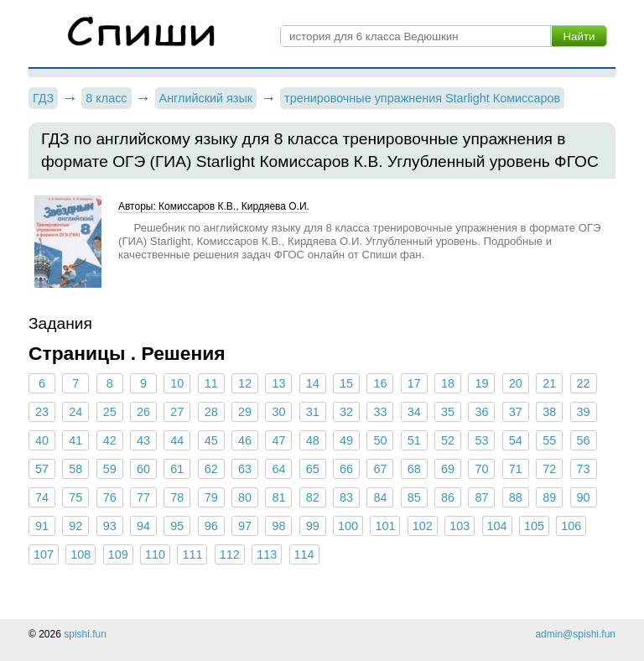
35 (448, 412)
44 (177, 440)
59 (110, 469)
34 (414, 412)
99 (313, 526)
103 (460, 526)
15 (346, 383)
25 (110, 412)
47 (278, 440)
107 (44, 554)
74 (42, 497)
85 (414, 497)
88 (516, 497)
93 (110, 526)
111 (192, 554)
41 (75, 440)
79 (211, 497)
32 (346, 412)
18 (448, 383)
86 (448, 497)
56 (583, 440)
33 (380, 412)
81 (278, 497)
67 (380, 469)
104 (497, 526)
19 (481, 383)
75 (75, 497)
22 (583, 383)
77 (143, 497)
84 (380, 497)
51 (414, 440)
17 (414, 383)
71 (516, 469)
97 (245, 526)
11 (211, 383)
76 (110, 497)
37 (516, 412)
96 (211, 526)
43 (143, 440)
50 (380, 440)
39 (583, 412)
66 (346, 469)
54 (516, 440)
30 (278, 412)
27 (177, 412)
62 (211, 469)
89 (549, 497)
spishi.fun (85, 634)
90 (583, 497)
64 (278, 469)
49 (346, 440)
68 (414, 469)
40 (42, 440)
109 (118, 554)
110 (155, 554)
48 (313, 440)
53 (481, 440)
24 (75, 412)
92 (75, 526)
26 (143, 412)
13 (278, 383)
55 (549, 440)
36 (481, 412)
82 (313, 497)
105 (534, 526)
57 (42, 469)
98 (278, 526)
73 (583, 469)
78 (177, 497)
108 (80, 554)
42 (110, 440)
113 (267, 554)
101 (385, 526)
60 (143, 469)
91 (42, 526)
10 (177, 383)
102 (423, 526)
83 (346, 497)
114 (304, 554)
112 (230, 554)
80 (245, 497)
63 (245, 469)
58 (75, 469)
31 (313, 412)
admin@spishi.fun (575, 634)
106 (571, 526)
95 (177, 526)
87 (481, 497)
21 (549, 383)
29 (245, 412)
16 (380, 383)
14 (313, 383)
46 (245, 440)
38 (549, 412)
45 (211, 440)
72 (549, 469)
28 (211, 412)
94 (143, 526)
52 (448, 440)
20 (516, 383)
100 (348, 526)
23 (42, 412)
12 (245, 383)
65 (313, 469)
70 (481, 469)
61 (177, 469)
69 (448, 469)
